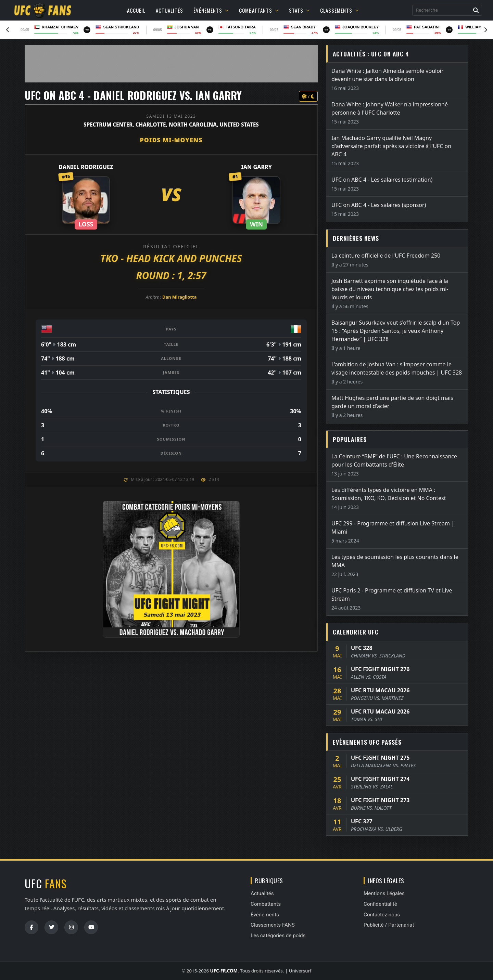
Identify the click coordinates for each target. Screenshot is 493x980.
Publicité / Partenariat (389, 925)
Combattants (259, 10)
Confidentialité (380, 904)
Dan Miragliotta (179, 297)
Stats (299, 10)
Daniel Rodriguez (86, 167)
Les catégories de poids (278, 936)
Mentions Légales (384, 893)
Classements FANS (273, 925)
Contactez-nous (382, 915)
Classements (339, 10)
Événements (211, 10)
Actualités (169, 10)
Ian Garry (256, 167)
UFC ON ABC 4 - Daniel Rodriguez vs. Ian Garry (133, 95)
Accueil (136, 10)
